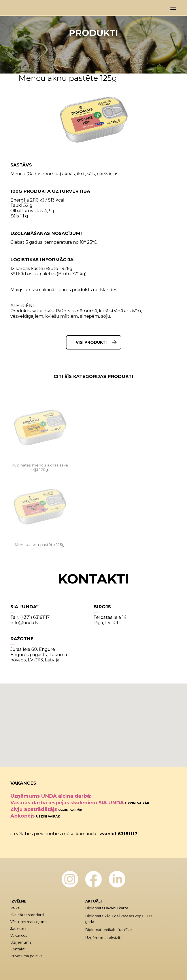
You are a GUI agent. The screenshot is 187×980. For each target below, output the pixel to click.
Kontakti (18, 949)
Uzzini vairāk (137, 803)
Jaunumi (18, 929)
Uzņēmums (21, 942)
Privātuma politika (26, 956)
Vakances (19, 936)
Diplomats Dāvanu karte (107, 908)
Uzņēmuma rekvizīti (103, 938)
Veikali (16, 908)
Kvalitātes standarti (27, 915)
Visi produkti (91, 342)
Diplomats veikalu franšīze (109, 930)
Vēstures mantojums (29, 922)
